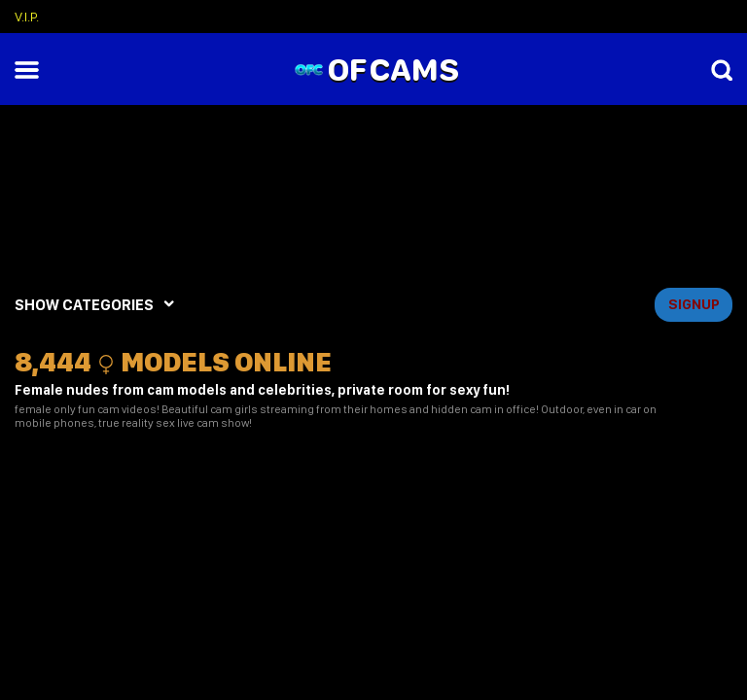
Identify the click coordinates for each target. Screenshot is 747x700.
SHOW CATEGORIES (84, 305)
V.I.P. (27, 17)
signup (694, 304)
